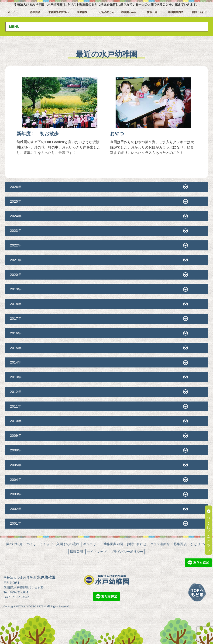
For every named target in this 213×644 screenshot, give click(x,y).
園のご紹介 (14, 544)
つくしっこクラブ (209, 530)
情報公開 (152, 12)
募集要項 (35, 12)
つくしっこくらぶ (40, 544)
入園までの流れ (68, 544)
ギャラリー (91, 544)
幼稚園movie (129, 12)
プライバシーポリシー (127, 552)
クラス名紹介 (160, 544)
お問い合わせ (199, 12)
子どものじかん (105, 12)
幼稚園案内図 (176, 12)
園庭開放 (82, 12)
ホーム (12, 12)
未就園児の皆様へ (58, 12)
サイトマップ (97, 552)
